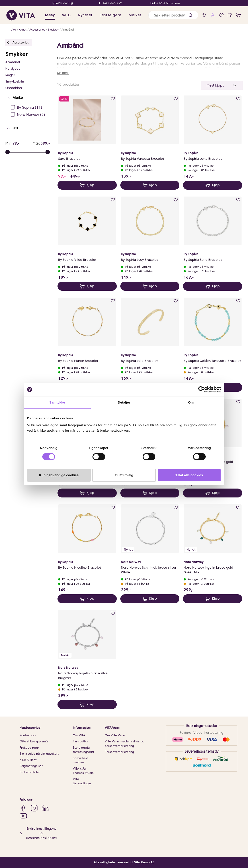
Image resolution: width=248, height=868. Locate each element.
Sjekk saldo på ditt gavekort (39, 754)
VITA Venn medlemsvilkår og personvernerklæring (125, 744)
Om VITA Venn (115, 735)
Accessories (37, 30)
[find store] (204, 15)
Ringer (10, 75)
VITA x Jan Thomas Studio (83, 771)
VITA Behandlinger (82, 781)
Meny (50, 15)
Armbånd (68, 30)
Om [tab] (191, 402)
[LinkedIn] (45, 808)
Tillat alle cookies (189, 475)
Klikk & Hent (28, 760)
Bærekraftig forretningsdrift (83, 750)
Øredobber (14, 88)
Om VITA (79, 735)
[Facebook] (23, 808)
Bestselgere (111, 15)
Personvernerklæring (119, 752)
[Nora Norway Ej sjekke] (30, 115)
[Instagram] (34, 808)
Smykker (53, 30)
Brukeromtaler (30, 772)
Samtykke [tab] (57, 402)
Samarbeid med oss (80, 760)
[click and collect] (230, 15)
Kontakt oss (28, 735)
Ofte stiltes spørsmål (34, 741)
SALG (66, 15)
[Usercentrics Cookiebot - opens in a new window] (202, 389)
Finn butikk (80, 741)
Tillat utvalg (124, 475)
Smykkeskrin (15, 81)
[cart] (239, 15)
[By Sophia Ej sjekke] (30, 108)
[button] (191, 15)
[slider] (48, 152)
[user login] (213, 15)
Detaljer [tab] (124, 402)
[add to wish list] (113, 99)
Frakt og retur (29, 748)
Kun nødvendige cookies (59, 475)
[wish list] (221, 15)
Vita (13, 30)
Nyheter (85, 15)
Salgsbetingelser (31, 766)
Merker (135, 15)
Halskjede (13, 68)
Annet (23, 30)
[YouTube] (23, 816)
